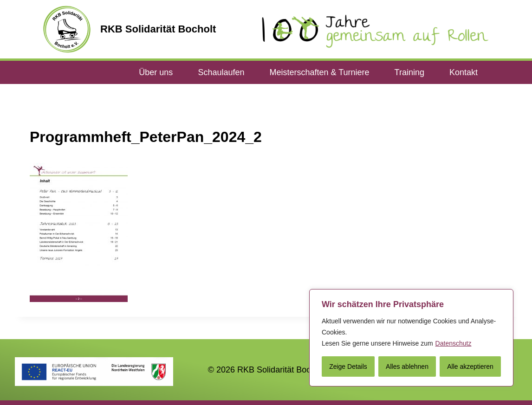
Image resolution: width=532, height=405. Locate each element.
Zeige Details (348, 366)
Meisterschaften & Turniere (319, 72)
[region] (411, 338)
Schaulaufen (221, 72)
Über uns (156, 72)
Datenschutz (454, 343)
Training (409, 72)
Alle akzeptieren (470, 366)
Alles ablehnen (407, 366)
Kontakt (464, 72)
